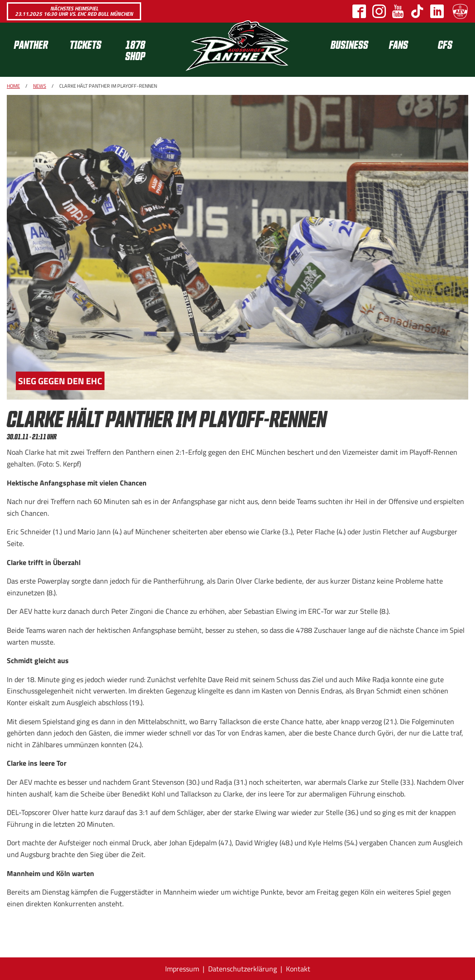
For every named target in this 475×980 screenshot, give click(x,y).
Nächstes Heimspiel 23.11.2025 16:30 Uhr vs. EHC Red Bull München (74, 11)
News (40, 86)
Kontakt (298, 969)
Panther (31, 44)
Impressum (182, 969)
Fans (399, 44)
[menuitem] (35, 50)
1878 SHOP (135, 50)
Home (13, 86)
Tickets (85, 44)
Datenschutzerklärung (242, 969)
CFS (445, 44)
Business (349, 44)
